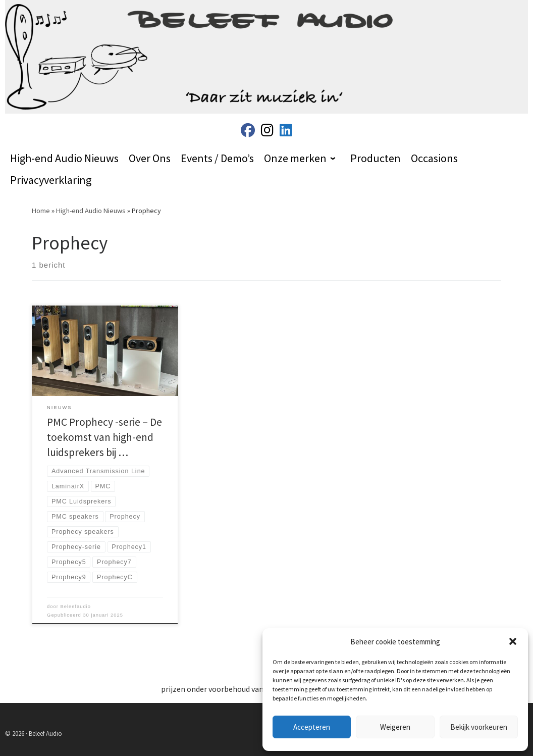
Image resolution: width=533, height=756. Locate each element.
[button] (513, 641)
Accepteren (312, 727)
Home (41, 211)
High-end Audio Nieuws (91, 211)
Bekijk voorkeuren (479, 727)
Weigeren (395, 727)
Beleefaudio (75, 607)
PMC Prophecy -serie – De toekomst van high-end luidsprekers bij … (104, 437)
